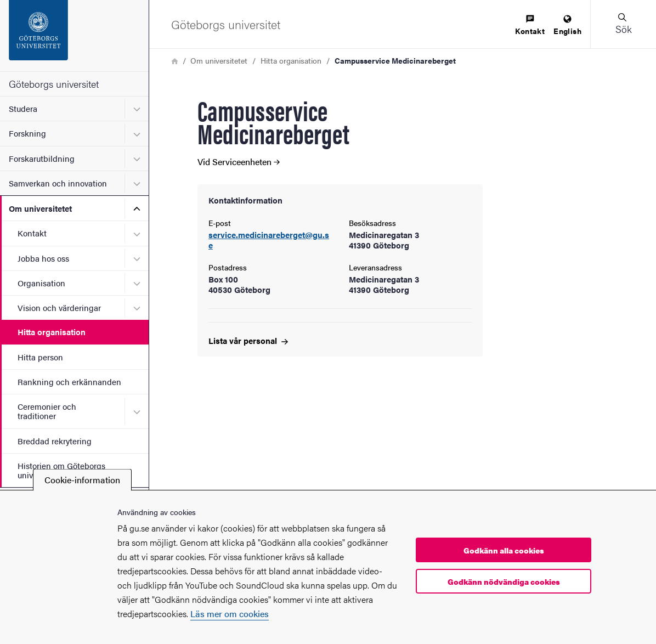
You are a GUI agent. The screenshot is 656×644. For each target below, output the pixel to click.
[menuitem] (530, 26)
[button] (623, 24)
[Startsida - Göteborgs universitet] (74, 36)
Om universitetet (40, 208)
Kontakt (32, 233)
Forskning (27, 133)
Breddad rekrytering (55, 441)
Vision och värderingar (59, 307)
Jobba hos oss (43, 258)
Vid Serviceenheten (239, 162)
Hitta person (40, 357)
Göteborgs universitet (54, 84)
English (567, 26)
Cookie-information (82, 480)
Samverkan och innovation (58, 183)
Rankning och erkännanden (69, 382)
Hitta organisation (52, 332)
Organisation (41, 283)
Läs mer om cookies (230, 614)
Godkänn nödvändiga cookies (504, 581)
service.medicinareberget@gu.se (269, 240)
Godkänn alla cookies (504, 550)
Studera (23, 108)
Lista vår (248, 340)
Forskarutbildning (42, 158)
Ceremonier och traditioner (47, 411)
